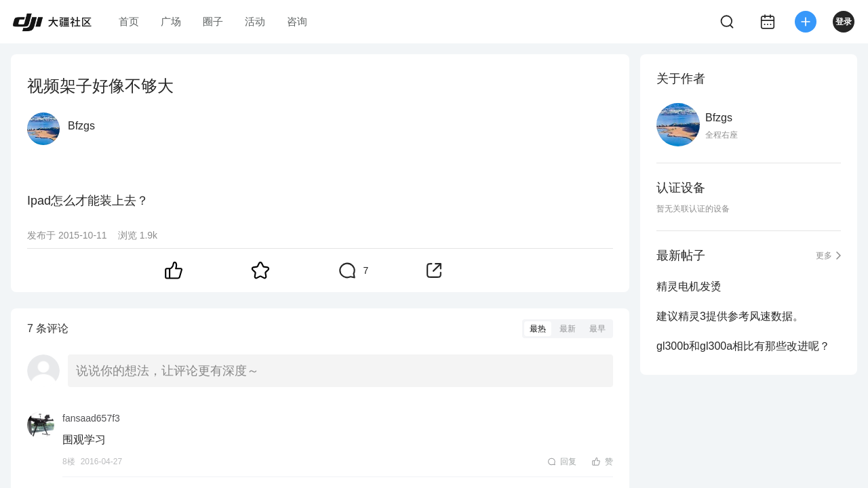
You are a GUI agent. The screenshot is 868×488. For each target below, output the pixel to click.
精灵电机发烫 (689, 286)
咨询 (297, 21)
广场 (171, 21)
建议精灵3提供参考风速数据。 (730, 316)
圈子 (213, 21)
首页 (129, 21)
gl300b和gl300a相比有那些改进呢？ (743, 346)
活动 (255, 21)
